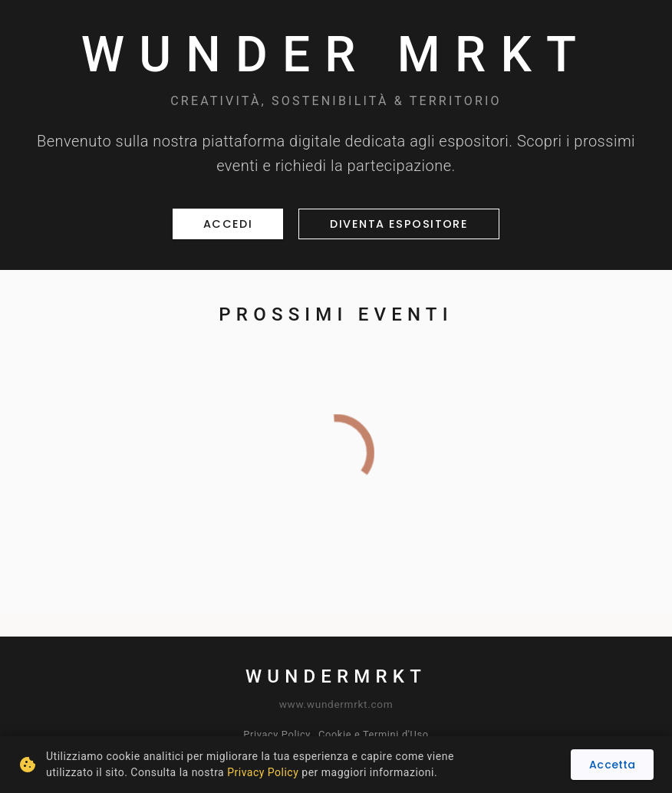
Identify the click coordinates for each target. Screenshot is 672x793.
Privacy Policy (277, 734)
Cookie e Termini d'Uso (374, 734)
